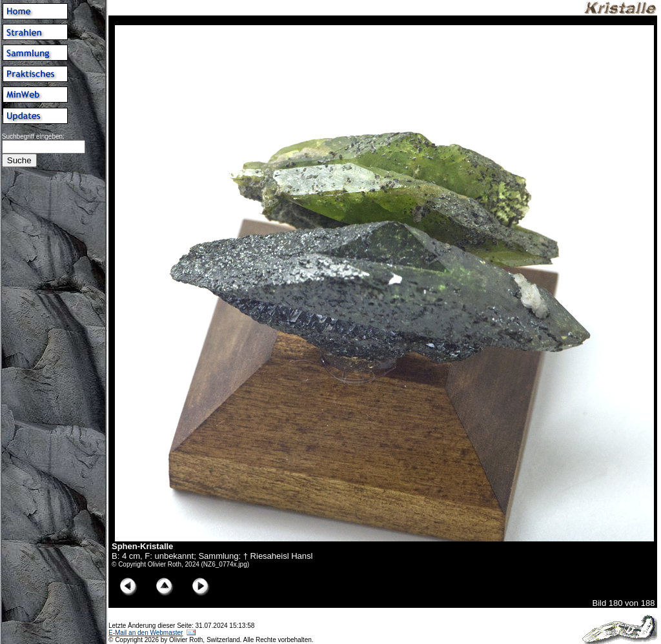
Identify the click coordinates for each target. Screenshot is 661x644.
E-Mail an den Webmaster (146, 633)
